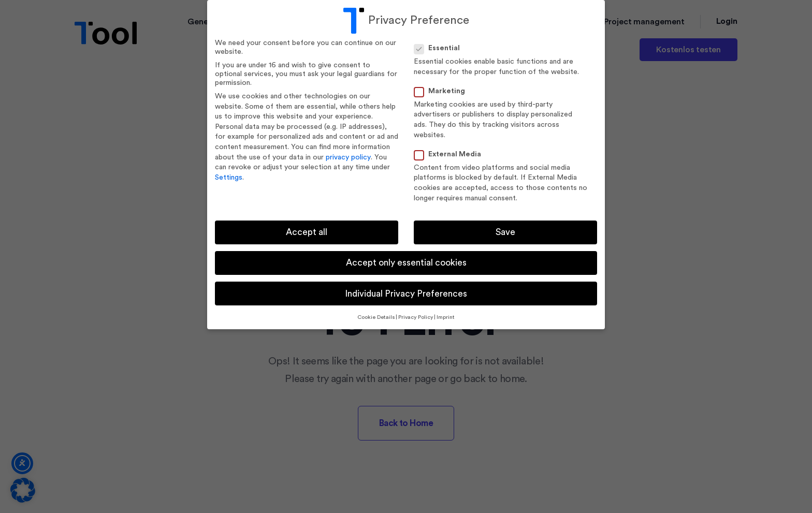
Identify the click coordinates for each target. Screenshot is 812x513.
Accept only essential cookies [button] (406, 263)
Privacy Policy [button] (416, 317)
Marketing (443, 91)
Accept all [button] (307, 232)
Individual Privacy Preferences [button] (406, 294)
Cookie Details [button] (376, 317)
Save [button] (505, 232)
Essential (440, 48)
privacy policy (348, 157)
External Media (451, 155)
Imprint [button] (446, 317)
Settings (229, 178)
